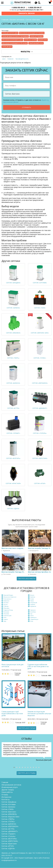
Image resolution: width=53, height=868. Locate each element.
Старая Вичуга (34, 619)
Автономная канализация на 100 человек (15, 43)
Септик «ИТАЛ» (8, 846)
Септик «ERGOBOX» (9, 814)
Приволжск (33, 618)
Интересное (6, 797)
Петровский (34, 603)
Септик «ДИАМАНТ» (10, 831)
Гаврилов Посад (8, 610)
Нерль (32, 601)
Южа (32, 621)
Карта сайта (38, 858)
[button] (14, 767)
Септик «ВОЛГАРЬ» (9, 839)
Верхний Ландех (8, 595)
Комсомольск (8, 599)
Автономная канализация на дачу (12, 40)
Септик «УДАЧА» (8, 849)
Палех (32, 616)
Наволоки (6, 601)
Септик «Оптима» (9, 804)
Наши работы (7, 792)
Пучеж (6, 605)
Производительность (22, 59)
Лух (31, 614)
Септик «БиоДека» (9, 802)
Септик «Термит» (9, 834)
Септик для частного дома (10, 33)
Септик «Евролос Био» (10, 817)
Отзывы (5, 795)
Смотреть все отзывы (27, 773)
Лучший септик (43, 40)
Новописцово (8, 616)
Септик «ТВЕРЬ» (8, 819)
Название (10, 59)
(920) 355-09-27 (35, 8)
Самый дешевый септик (36, 43)
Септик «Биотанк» (9, 812)
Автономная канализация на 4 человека (32, 33)
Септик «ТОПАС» (8, 822)
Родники (33, 605)
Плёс (5, 618)
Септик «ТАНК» (8, 809)
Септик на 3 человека (36, 37)
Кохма (32, 599)
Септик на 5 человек (30, 40)
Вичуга (32, 595)
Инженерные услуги (10, 787)
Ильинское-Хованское (10, 597)
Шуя (5, 621)
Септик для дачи (7, 47)
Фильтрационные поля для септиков (12, 666)
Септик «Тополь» (9, 836)
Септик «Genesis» (8, 807)
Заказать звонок (27, 13)
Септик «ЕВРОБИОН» (10, 827)
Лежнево (6, 614)
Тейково (6, 606)
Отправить (26, 108)
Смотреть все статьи (26, 728)
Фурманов (33, 606)
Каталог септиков (17, 20)
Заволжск (33, 610)
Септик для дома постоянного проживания (15, 37)
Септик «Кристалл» (9, 844)
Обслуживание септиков (11, 785)
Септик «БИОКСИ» (9, 824)
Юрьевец (6, 608)
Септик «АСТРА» (8, 829)
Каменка (33, 597)
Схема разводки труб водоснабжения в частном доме (12, 714)
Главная (5, 20)
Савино (6, 619)
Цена (4, 59)
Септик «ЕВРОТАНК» (10, 841)
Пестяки (6, 603)
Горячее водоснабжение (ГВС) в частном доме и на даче (38, 667)
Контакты (6, 800)
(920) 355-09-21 (18, 8)
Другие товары (8, 790)
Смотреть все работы (26, 579)
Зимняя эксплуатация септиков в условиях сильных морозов (39, 714)
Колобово (33, 612)
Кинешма (6, 612)
